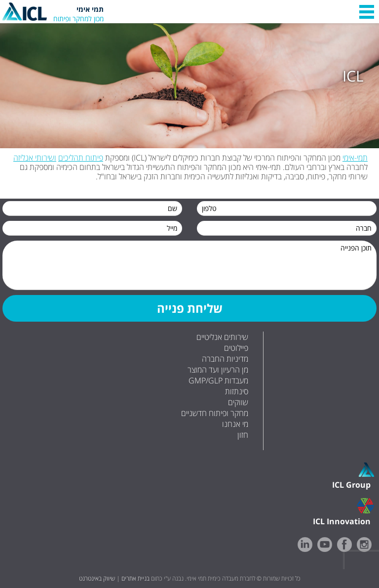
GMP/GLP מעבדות (218, 380)
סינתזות (237, 391)
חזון (243, 435)
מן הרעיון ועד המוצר (218, 370)
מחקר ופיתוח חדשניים (215, 413)
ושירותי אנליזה (35, 158)
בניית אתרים (135, 578)
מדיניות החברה (225, 359)
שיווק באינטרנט (97, 578)
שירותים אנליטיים (222, 337)
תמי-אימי (355, 158)
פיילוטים (236, 348)
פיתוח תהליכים (81, 158)
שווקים (238, 402)
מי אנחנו (235, 424)
